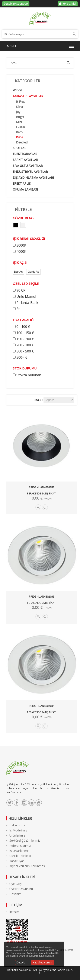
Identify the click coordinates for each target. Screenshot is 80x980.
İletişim (13, 912)
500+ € (22, 357)
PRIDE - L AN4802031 (42, 706)
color (16, 225)
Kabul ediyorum (42, 962)
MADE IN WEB (65, 950)
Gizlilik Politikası (19, 856)
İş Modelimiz (17, 830)
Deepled (22, 142)
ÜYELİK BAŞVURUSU (16, 4)
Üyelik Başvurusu (20, 889)
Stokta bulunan (29, 375)
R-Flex (20, 102)
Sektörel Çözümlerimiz (23, 840)
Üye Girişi (14, 884)
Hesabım (14, 894)
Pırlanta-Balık (27, 303)
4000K (21, 251)
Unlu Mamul (26, 296)
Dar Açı (19, 272)
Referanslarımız (19, 846)
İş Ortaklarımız (18, 851)
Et (18, 309)
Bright (20, 117)
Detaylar (22, 962)
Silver (20, 107)
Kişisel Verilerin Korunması (26, 866)
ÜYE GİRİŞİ (68, 4)
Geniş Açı (33, 272)
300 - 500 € (25, 351)
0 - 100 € (23, 327)
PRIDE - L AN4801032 (42, 487)
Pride (20, 137)
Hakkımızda (16, 825)
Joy (18, 112)
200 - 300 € (25, 345)
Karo (19, 132)
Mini (19, 122)
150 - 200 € (25, 339)
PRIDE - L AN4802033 (42, 597)
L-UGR (20, 127)
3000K (21, 245)
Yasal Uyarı (15, 861)
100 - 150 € (25, 333)
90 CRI (21, 290)
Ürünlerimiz (16, 835)
